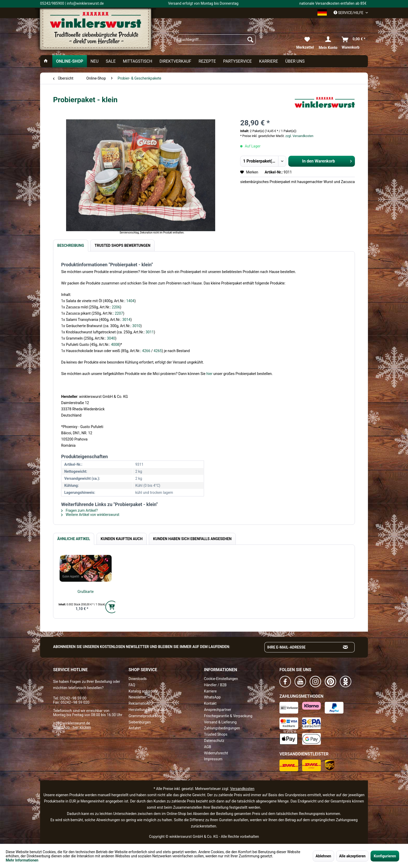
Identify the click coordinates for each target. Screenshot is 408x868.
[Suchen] (250, 40)
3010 (136, 326)
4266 (147, 351)
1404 (130, 301)
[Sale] (111, 61)
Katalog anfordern (143, 691)
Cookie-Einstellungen (221, 679)
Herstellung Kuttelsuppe (148, 710)
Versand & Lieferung (220, 722)
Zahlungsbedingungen (222, 728)
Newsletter (137, 697)
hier (210, 374)
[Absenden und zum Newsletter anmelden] (346, 647)
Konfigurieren (385, 856)
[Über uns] (295, 61)
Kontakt (210, 703)
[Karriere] (269, 61)
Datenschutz (214, 741)
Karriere (210, 691)
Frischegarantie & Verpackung (228, 716)
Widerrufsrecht (216, 753)
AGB (208, 747)
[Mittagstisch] (138, 61)
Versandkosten (242, 789)
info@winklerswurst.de (72, 723)
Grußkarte (86, 592)
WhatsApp (212, 697)
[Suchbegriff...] (216, 40)
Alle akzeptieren (352, 856)
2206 (116, 307)
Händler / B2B (215, 685)
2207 (119, 313)
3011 (150, 332)
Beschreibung (71, 245)
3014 (126, 320)
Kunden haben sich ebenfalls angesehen (192, 539)
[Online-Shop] (69, 61)
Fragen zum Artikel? (79, 510)
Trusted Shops (216, 734)
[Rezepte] (207, 61)
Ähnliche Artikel (74, 539)
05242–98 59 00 (73, 698)
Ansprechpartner (218, 710)
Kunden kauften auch (122, 539)
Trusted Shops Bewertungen (122, 245)
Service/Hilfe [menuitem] (349, 13)
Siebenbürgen (140, 722)
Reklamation (139, 703)
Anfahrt (135, 728)
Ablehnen (323, 856)
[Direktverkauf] (175, 61)
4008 (115, 345)
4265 (158, 351)
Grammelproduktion (145, 716)
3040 (111, 338)
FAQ (132, 685)
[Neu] (95, 61)
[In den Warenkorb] (112, 607)
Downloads (138, 679)
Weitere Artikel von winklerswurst (90, 515)
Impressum (213, 759)
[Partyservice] (238, 61)
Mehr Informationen (22, 860)
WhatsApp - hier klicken (72, 727)
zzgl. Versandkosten (299, 136)
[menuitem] (216, 40)
